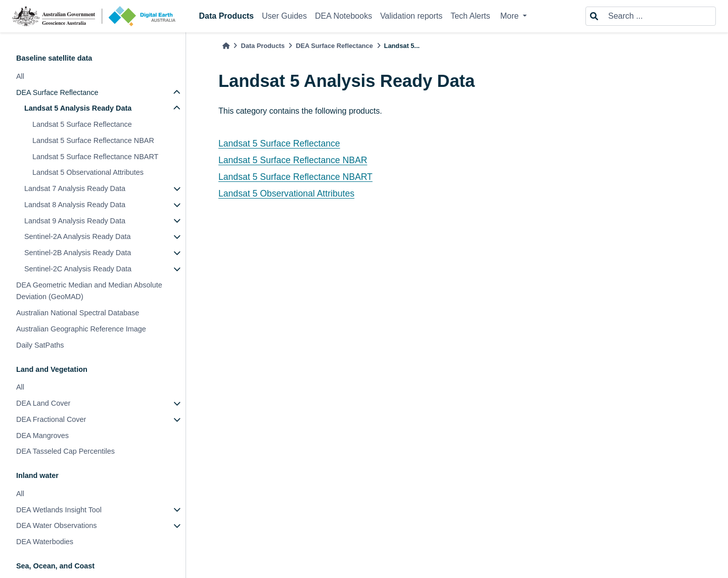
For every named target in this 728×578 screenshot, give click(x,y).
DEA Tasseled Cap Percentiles (65, 451)
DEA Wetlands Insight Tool (59, 510)
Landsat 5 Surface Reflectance (82, 124)
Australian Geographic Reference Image (81, 329)
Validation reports (411, 16)
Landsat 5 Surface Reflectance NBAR (93, 140)
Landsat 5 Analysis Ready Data (78, 108)
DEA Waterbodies (45, 542)
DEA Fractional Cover (51, 419)
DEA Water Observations (56, 525)
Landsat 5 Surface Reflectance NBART (95, 157)
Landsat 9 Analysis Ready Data (75, 221)
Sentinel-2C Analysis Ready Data (78, 269)
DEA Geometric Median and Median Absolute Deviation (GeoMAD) (89, 291)
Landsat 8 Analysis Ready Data (75, 205)
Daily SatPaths (40, 345)
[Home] (226, 46)
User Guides (284, 16)
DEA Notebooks (344, 16)
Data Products (226, 16)
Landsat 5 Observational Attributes (88, 172)
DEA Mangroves (42, 436)
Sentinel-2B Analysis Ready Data (78, 253)
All (20, 76)
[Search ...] (659, 16)
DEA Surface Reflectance (57, 92)
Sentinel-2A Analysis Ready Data (77, 236)
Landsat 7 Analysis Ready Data (75, 188)
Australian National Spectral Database (78, 313)
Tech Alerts (470, 16)
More (510, 16)
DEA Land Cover (43, 403)
